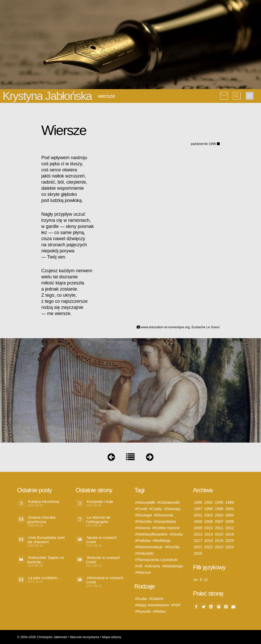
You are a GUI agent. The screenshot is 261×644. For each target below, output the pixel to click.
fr (201, 579)
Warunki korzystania (84, 637)
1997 (198, 509)
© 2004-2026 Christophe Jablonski (42, 637)
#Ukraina (152, 566)
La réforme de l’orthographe (98, 519)
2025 (198, 553)
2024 (230, 547)
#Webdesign (172, 566)
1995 (219, 502)
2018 (208, 540)
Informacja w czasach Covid (105, 580)
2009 (198, 528)
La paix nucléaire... (44, 578)
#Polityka (143, 540)
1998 (208, 509)
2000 (230, 509)
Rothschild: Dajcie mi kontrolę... (45, 560)
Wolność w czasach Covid (103, 560)
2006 (208, 521)
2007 (219, 521)
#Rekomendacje (149, 547)
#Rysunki (143, 611)
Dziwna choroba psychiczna (41, 519)
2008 (230, 521)
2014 (208, 534)
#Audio (141, 599)
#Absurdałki (145, 502)
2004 (230, 515)
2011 (219, 528)
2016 (230, 534)
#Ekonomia (164, 515)
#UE (139, 566)
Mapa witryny (112, 637)
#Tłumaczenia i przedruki (156, 560)
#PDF (176, 605)
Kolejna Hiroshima (44, 502)
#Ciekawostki (168, 502)
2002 (208, 515)
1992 (208, 502)
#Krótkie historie (166, 528)
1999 (219, 509)
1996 (230, 502)
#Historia (143, 528)
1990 (198, 502)
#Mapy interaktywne (152, 605)
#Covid (141, 509)
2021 (198, 547)
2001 (198, 515)
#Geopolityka (165, 521)
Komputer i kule (100, 502)
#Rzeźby (172, 547)
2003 (219, 515)
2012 (230, 528)
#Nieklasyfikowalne (151, 534)
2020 (230, 540)
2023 (219, 547)
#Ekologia (143, 515)
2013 (198, 534)
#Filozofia (143, 521)
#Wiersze (143, 572)
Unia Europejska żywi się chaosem (46, 540)
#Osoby (176, 534)
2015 (219, 534)
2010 (208, 528)
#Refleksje (162, 540)
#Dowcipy (172, 509)
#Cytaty (156, 509)
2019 (219, 540)
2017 (198, 540)
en (196, 579)
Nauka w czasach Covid (101, 540)
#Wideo (159, 611)
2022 (208, 547)
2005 (198, 521)
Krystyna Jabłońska (47, 96)
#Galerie (156, 599)
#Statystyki (144, 553)
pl (206, 579)
